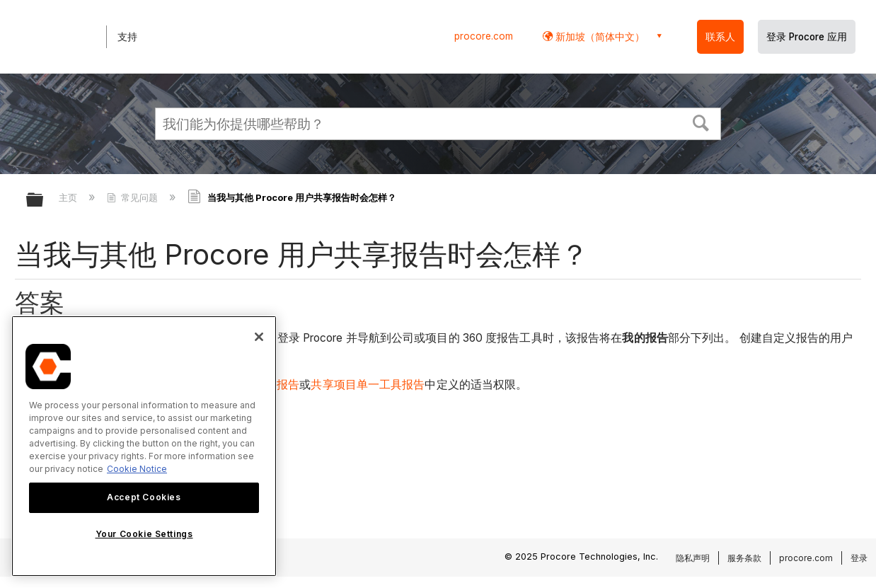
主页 (69, 197)
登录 (859, 558)
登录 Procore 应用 (807, 37)
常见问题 (134, 197)
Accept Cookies (144, 497)
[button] (701, 122)
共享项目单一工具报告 (368, 385)
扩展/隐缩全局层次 (44, 201)
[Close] (259, 337)
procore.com (484, 36)
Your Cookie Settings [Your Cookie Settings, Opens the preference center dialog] (144, 534)
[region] (144, 446)
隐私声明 (693, 558)
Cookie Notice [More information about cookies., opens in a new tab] (137, 469)
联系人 (720, 37)
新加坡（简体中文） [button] (599, 36)
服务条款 (744, 558)
